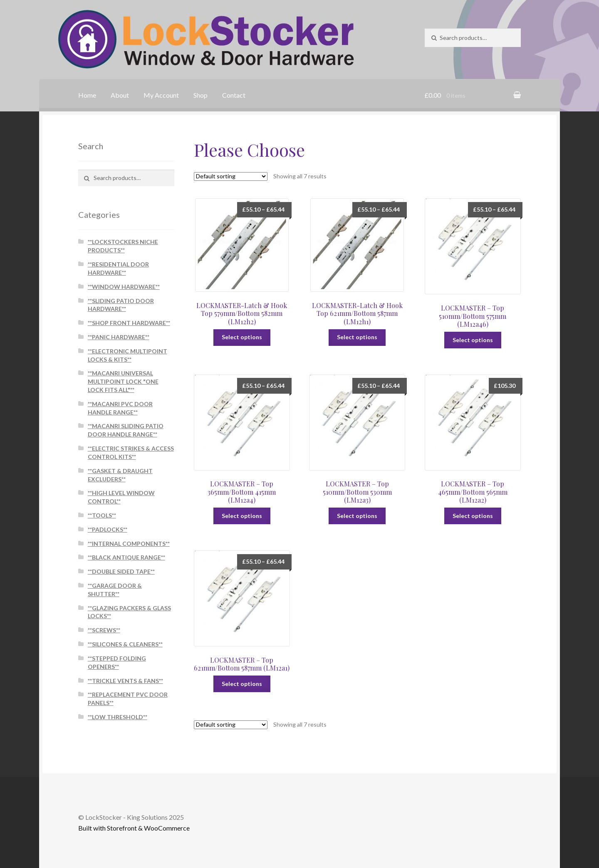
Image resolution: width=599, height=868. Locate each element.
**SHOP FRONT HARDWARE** (129, 323)
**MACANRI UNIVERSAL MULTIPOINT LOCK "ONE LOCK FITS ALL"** (123, 381)
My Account (161, 95)
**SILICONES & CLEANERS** (125, 644)
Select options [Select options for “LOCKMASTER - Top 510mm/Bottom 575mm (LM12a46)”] (473, 340)
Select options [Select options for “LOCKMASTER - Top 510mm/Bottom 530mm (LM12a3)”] (357, 516)
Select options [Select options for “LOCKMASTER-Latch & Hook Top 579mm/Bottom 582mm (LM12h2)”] (242, 337)
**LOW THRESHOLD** (118, 717)
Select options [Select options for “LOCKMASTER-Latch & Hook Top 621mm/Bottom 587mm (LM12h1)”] (357, 337)
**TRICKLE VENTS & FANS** (125, 681)
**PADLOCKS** (108, 529)
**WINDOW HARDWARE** (124, 287)
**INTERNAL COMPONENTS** (129, 544)
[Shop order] (231, 176)
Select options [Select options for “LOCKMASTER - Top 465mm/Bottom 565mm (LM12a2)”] (473, 516)
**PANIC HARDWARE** (119, 337)
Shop (200, 95)
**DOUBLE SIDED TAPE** (121, 571)
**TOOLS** (102, 515)
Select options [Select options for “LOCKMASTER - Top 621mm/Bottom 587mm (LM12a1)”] (242, 684)
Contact (234, 95)
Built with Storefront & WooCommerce (134, 828)
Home (87, 95)
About (120, 95)
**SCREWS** (104, 630)
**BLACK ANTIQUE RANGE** (126, 557)
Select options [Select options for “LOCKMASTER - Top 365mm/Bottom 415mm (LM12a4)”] (242, 516)
